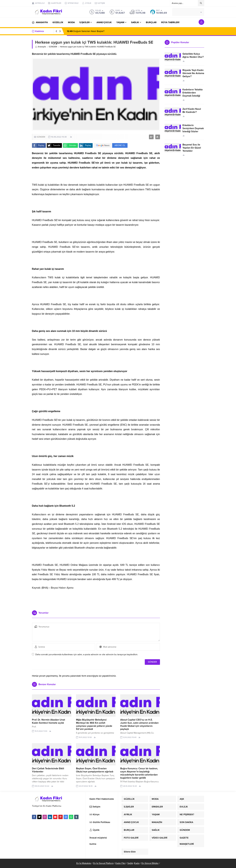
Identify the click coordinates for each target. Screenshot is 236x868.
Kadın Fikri (120, 863)
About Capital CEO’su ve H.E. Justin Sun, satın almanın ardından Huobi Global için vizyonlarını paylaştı (139, 724)
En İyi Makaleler (84, 863)
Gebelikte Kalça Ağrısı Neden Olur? (193, 55)
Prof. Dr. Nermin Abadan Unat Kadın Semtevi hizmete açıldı (48, 721)
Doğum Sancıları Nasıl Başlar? (86, 31)
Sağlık (130, 863)
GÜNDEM (53, 47)
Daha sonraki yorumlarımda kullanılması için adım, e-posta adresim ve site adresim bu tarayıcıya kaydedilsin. (87, 654)
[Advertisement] (96, 599)
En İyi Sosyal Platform (103, 863)
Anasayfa (40, 47)
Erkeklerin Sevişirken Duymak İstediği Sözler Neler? (193, 130)
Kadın (137, 863)
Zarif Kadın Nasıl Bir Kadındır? (192, 111)
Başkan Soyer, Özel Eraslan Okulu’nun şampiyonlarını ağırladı (95, 770)
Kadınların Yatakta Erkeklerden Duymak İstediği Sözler (193, 94)
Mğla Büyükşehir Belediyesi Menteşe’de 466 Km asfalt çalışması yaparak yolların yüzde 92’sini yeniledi (94, 724)
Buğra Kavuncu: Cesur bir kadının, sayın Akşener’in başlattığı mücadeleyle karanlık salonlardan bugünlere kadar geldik (139, 773)
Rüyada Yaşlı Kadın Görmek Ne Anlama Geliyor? (193, 73)
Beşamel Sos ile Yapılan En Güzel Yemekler (192, 148)
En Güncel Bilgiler (150, 863)
